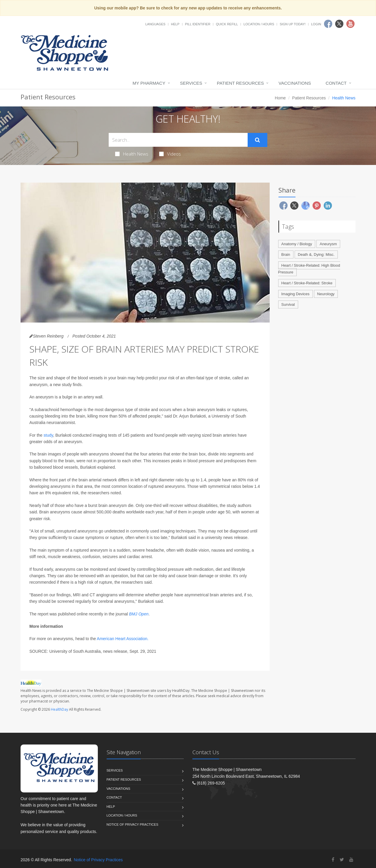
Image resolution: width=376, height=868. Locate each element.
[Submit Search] (257, 140)
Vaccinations (295, 83)
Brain (286, 254)
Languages (155, 24)
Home (280, 98)
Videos (170, 154)
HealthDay (59, 709)
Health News (132, 154)
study (48, 435)
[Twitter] (342, 860)
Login (316, 24)
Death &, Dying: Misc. (316, 254)
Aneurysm (328, 244)
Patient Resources (240, 83)
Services (191, 83)
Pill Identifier (198, 24)
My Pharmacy (149, 83)
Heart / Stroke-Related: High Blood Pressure (309, 269)
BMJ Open (139, 614)
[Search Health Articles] (178, 140)
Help (175, 24)
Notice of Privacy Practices (132, 824)
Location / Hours (259, 24)
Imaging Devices (296, 294)
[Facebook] (333, 860)
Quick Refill (227, 24)
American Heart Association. (123, 639)
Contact (336, 83)
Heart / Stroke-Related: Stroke (307, 283)
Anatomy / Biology (297, 244)
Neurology (326, 294)
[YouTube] (351, 860)
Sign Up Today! (293, 24)
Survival (288, 304)
